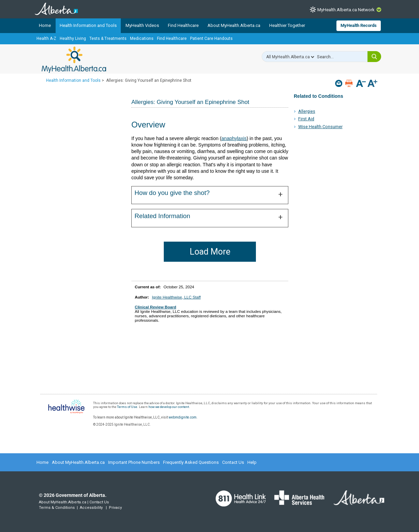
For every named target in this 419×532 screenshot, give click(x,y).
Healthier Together (287, 25)
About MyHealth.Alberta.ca (234, 25)
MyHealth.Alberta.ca (74, 60)
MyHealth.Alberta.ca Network (346, 10)
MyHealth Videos (142, 25)
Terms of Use (127, 407)
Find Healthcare (183, 25)
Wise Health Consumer (320, 127)
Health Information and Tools (88, 25)
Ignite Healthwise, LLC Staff (176, 297)
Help (252, 462)
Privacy (115, 508)
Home (45, 25)
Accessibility (91, 508)
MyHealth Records (359, 25)
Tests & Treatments (108, 39)
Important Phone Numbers (134, 462)
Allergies (307, 111)
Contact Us (233, 462)
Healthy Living (73, 39)
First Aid (306, 119)
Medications (142, 39)
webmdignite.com (183, 417)
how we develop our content (169, 407)
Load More (210, 252)
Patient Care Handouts (211, 39)
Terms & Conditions (57, 508)
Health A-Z (46, 39)
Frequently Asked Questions (191, 462)
